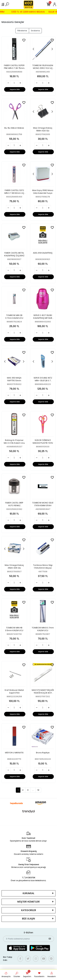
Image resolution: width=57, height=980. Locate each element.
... (33, 790)
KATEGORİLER (29, 910)
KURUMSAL (28, 893)
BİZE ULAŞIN (28, 919)
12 (38, 790)
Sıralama (35, 31)
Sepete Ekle (15, 89)
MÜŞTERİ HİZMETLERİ (28, 902)
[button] (33, 49)
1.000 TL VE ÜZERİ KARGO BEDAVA (24, 12)
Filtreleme (22, 31)
